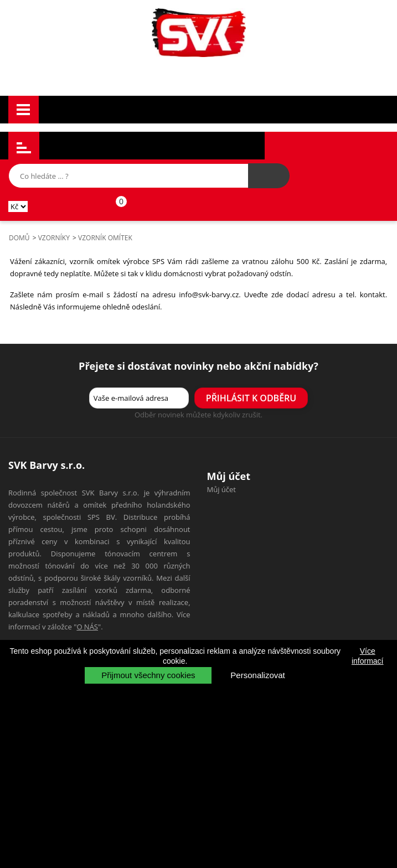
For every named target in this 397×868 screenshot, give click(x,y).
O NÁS (87, 627)
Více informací (368, 656)
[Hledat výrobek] (269, 176)
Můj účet (221, 489)
